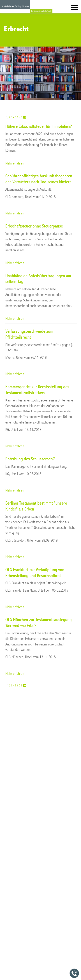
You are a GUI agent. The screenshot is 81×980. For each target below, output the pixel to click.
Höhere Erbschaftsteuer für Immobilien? (39, 126)
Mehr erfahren (15, 163)
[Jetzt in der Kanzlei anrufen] (74, 973)
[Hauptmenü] (75, 8)
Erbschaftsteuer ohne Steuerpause (34, 226)
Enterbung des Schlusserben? (30, 459)
